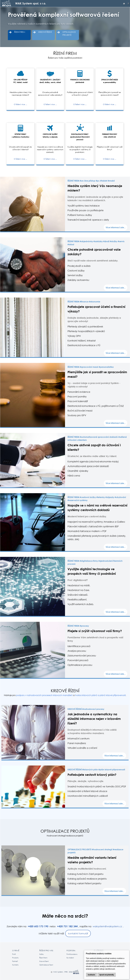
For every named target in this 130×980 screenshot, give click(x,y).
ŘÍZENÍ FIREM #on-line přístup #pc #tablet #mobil (91, 181)
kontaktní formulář (78, 933)
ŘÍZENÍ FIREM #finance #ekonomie (84, 302)
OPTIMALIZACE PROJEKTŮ (69, 33)
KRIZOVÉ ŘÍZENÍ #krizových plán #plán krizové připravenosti (96, 770)
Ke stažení (70, 958)
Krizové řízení (44, 961)
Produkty (15, 958)
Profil (14, 954)
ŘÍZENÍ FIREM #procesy (78, 626)
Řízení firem (43, 958)
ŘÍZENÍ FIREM (20, 32)
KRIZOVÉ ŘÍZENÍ (45, 32)
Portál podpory (72, 954)
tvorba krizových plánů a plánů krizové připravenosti (100, 695)
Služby (42, 954)
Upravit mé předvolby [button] (107, 975)
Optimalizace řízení (46, 965)
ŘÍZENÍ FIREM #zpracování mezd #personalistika (91, 367)
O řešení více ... (20, 104)
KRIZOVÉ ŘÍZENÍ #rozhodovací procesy (86, 709)
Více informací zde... (116, 227)
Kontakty (15, 965)
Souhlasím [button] (91, 975)
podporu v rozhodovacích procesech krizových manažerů (44, 695)
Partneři (15, 961)
